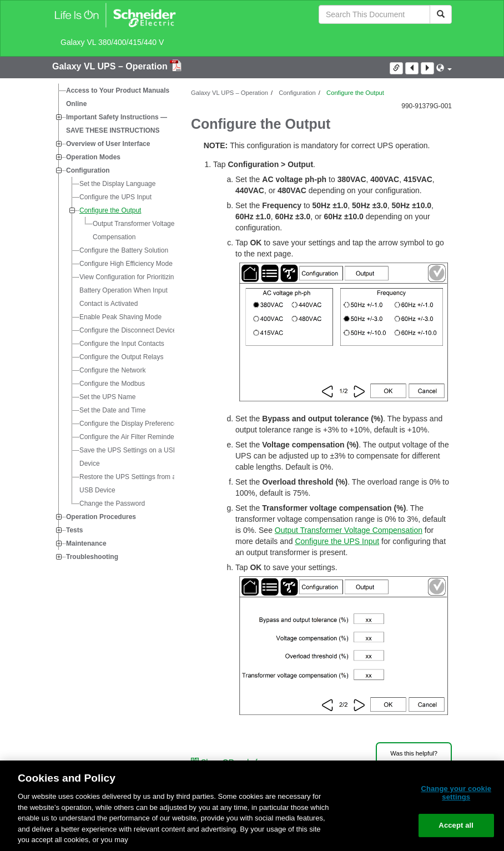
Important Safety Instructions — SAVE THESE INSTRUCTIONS (117, 124)
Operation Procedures (101, 517)
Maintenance (86, 543)
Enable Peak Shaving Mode (120, 317)
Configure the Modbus (112, 384)
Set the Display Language (117, 184)
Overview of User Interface (108, 144)
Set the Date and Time (112, 410)
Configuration (88, 170)
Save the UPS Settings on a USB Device (128, 457)
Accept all (456, 825)
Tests (74, 530)
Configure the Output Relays (121, 357)
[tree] (113, 324)
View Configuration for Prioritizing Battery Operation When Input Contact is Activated (128, 290)
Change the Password (112, 503)
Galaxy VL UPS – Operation (111, 66)
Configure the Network (112, 370)
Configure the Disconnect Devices (130, 330)
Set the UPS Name (107, 397)
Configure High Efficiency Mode (126, 264)
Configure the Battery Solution (124, 250)
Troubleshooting (92, 557)
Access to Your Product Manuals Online (118, 97)
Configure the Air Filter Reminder (128, 437)
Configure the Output (110, 210)
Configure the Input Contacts (122, 344)
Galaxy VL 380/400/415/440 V (112, 42)
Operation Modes (93, 157)
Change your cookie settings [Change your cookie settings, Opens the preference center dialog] (456, 793)
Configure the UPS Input (115, 197)
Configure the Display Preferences (130, 424)
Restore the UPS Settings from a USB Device (128, 484)
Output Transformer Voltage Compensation (133, 230)
